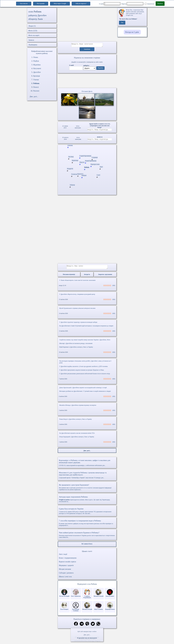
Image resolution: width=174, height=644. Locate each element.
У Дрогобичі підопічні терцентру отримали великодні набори (78, 324)
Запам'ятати (150, 4)
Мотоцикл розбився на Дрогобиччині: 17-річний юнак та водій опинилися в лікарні (85, 393)
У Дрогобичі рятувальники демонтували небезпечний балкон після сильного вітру (85, 375)
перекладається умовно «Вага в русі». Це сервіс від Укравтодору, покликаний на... (87, 501)
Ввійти (160, 3)
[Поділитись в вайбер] (87, 626)
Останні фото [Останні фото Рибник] (87, 92)
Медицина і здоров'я (66, 567)
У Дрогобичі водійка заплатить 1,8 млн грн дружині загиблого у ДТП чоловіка (83, 368)
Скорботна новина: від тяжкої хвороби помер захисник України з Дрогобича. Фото (85, 342)
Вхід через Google (60, 3)
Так (122, 23)
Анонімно (87, 50)
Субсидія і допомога (66, 575)
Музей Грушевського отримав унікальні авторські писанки (77, 310)
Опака (36, 57)
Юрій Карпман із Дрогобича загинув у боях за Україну (76, 349)
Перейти (100, 69)
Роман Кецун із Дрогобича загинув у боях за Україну (76, 421)
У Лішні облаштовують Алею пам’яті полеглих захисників (77, 282)
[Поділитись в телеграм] (82, 626)
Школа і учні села (65, 578)
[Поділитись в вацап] (98, 626)
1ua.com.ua (24, 3)
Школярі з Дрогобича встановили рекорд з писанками (76, 345)
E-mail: (110, 4)
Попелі (36, 87)
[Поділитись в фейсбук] (76, 626)
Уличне (36, 80)
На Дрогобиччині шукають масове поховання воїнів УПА (77, 435)
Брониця (37, 76)
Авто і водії (63, 556)
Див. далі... (87, 635)
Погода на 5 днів (132, 32)
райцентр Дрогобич (37, 15)
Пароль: (132, 4)
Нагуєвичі (37, 68)
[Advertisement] (87, 25)
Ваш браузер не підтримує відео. (87, 81)
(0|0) (114, 287)
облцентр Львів (36, 19)
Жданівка (37, 65)
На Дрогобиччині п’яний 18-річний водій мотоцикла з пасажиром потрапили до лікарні (86, 328)
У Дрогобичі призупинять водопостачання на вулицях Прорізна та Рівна (82, 372)
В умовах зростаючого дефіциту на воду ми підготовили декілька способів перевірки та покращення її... (87, 525)
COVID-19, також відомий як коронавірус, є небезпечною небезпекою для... (87, 465)
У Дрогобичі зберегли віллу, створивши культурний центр (77, 296)
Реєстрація (41, 3)
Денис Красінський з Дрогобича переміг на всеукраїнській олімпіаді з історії (83, 389)
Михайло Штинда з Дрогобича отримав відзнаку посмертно (78, 407)
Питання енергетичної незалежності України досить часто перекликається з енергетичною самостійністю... (87, 537)
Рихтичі (36, 91)
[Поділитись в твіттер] (93, 626)
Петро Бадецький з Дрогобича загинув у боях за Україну (77, 439)
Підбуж (36, 61)
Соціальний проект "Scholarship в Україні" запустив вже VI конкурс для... (87, 477)
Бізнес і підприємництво (68, 560)
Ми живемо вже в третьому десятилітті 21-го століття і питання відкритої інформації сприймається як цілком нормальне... (87, 489)
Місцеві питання (65, 571)
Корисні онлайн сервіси (67, 563)
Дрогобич (37, 72)
